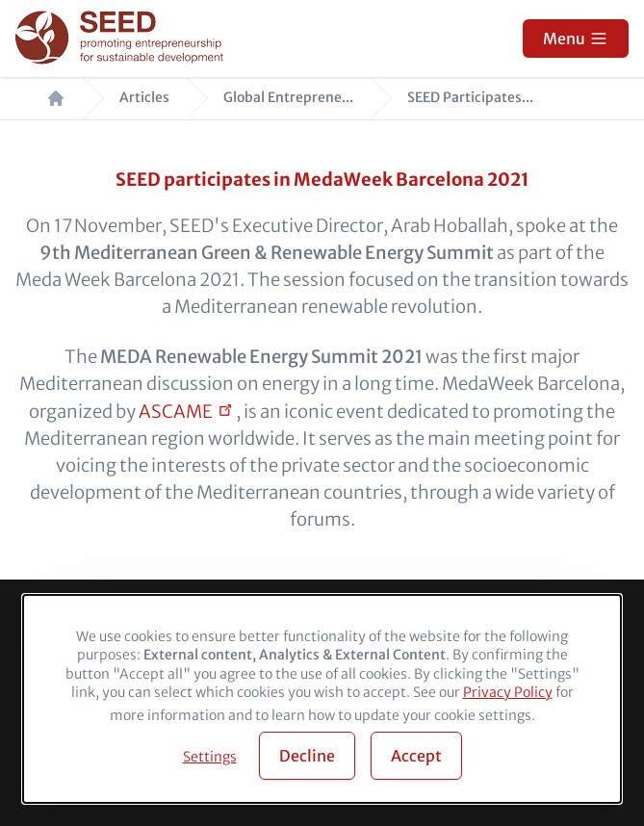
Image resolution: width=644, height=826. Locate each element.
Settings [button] (210, 757)
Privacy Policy (508, 692)
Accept (416, 756)
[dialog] (322, 699)
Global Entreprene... (288, 98)
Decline (307, 756)
